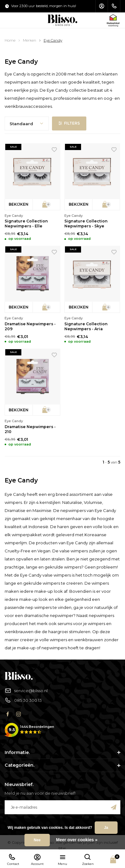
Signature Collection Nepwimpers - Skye (86, 224)
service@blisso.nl (26, 691)
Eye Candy (53, 40)
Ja (106, 828)
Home (10, 40)
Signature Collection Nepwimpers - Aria (86, 326)
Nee (37, 840)
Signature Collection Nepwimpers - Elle (26, 224)
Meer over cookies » (77, 840)
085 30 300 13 (23, 700)
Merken (30, 40)
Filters (69, 123)
